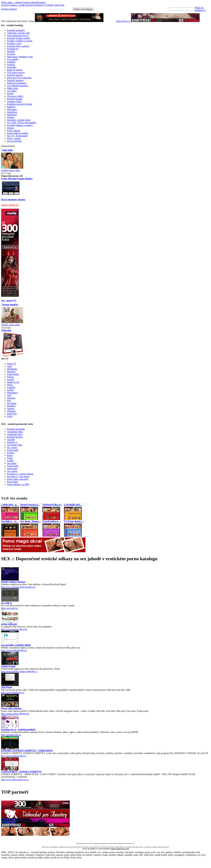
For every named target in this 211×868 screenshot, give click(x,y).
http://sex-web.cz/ (10, 608)
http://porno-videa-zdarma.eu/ (15, 714)
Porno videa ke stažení (18, 133)
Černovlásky (13, 374)
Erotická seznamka (16, 429)
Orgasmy (11, 398)
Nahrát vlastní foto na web (120, 849)
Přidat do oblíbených (200, 9)
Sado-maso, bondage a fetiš (20, 57)
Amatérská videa (15, 432)
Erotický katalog (9, 9)
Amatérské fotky (15, 434)
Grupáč (10, 379)
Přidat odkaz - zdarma (12, 2)
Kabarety (11, 107)
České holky (13, 466)
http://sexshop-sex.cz (11, 735)
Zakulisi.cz (12, 442)
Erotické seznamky (16, 30)
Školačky (11, 406)
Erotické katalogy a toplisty (20, 125)
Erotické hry (13, 49)
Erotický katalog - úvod (12, 5)
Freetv (10, 458)
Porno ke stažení (15, 70)
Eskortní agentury (15, 80)
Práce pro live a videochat (19, 78)
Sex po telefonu (14, 141)
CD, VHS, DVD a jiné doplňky (22, 123)
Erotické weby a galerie (18, 46)
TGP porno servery (16, 72)
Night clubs (12, 88)
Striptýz (11, 117)
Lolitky (10, 390)
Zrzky (10, 416)
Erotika (10, 453)
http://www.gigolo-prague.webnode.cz (19, 671)
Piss (9, 401)
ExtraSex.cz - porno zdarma (20, 474)
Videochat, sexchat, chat (18, 33)
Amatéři (11, 51)
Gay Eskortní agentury (18, 86)
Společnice (12, 112)
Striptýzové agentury (17, 83)
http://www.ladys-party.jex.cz (15, 780)
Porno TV (12, 364)
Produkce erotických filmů (20, 104)
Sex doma (12, 403)
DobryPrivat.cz (123, 21)
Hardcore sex (13, 382)
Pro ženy (11, 54)
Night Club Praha (56, 5)
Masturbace (13, 393)
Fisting (10, 377)
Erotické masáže (15, 99)
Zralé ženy (12, 414)
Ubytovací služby (15, 96)
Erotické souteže (15, 75)
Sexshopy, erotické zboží (19, 120)
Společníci (12, 115)
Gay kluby (12, 91)
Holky (10, 385)
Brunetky (11, 372)
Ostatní (10, 128)
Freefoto (27, 5)
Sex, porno (12, 447)
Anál (9, 366)
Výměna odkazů (29, 2)
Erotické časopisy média (18, 38)
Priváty (10, 94)
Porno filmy (13, 482)
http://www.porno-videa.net (14, 629)
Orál (9, 395)
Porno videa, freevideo (18, 479)
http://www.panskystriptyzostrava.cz (18, 587)
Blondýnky (12, 369)
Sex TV (44, 5)
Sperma (11, 409)
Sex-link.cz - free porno (18, 476)
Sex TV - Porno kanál (17, 136)
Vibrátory (12, 411)
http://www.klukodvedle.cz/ (14, 650)
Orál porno (12, 469)
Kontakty (41, 2)
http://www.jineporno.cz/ (13, 693)
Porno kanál (13, 450)
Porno (10, 455)
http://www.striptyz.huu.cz (14, 756)
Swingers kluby (14, 101)
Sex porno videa (15, 445)
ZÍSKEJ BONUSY (10, 205)
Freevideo (36, 5)
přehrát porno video (11, 170)
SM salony (12, 109)
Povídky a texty (14, 43)
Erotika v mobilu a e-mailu (20, 41)
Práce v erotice (14, 138)
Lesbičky (11, 62)
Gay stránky (13, 59)
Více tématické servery (18, 36)
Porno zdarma (14, 131)
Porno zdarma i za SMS (18, 484)
